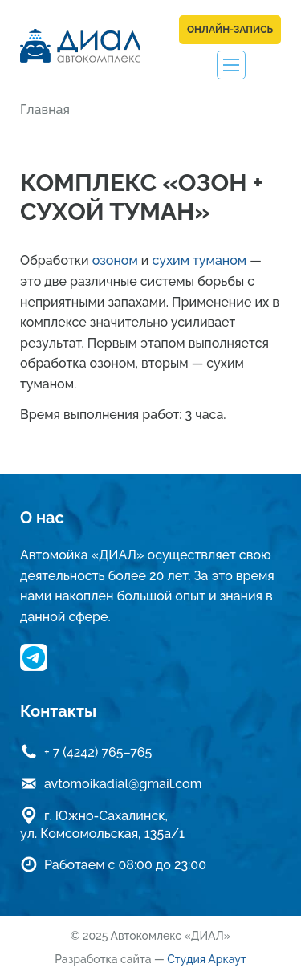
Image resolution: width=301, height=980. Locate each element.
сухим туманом (199, 260)
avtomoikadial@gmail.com (123, 784)
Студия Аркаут (207, 959)
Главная (45, 110)
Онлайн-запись (230, 30)
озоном (115, 260)
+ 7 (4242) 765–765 (98, 752)
